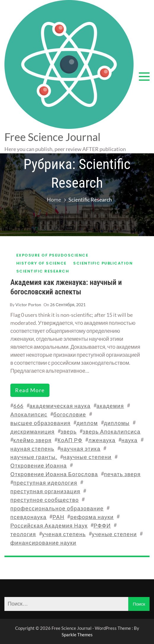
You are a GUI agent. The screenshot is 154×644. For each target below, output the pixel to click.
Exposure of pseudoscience (52, 255)
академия (110, 406)
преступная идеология (45, 483)
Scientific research (43, 271)
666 (19, 406)
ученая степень (64, 534)
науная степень (32, 449)
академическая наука (60, 406)
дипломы (117, 423)
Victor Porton (28, 305)
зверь (69, 432)
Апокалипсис (29, 414)
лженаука (102, 440)
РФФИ (102, 525)
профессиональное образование (57, 508)
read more (30, 390)
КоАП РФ (70, 440)
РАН (58, 517)
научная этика (81, 449)
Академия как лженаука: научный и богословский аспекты (66, 287)
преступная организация (45, 491)
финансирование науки (43, 543)
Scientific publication (103, 263)
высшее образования (40, 423)
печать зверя (122, 474)
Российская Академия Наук (49, 525)
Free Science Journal (52, 137)
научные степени (87, 457)
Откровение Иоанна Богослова (54, 474)
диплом (87, 423)
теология (23, 534)
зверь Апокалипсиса (112, 432)
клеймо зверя (32, 440)
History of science (41, 263)
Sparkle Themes (77, 635)
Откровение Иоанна (39, 465)
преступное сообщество (45, 500)
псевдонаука (28, 517)
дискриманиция (33, 432)
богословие (70, 414)
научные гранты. (34, 457)
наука (130, 440)
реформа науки (92, 517)
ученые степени (114, 534)
